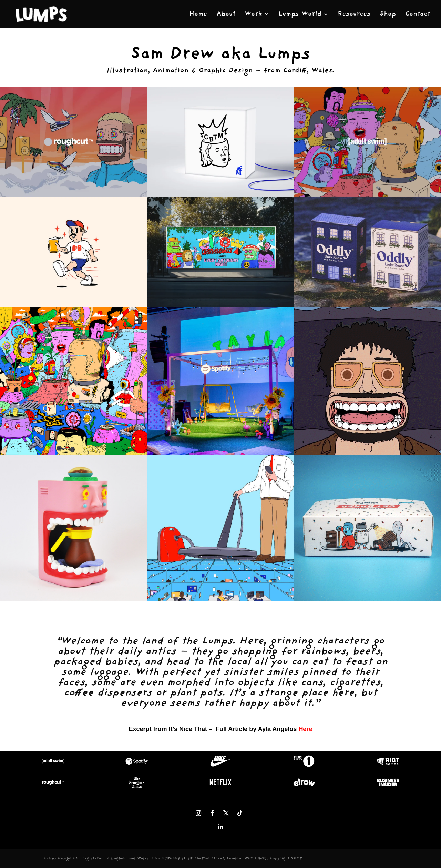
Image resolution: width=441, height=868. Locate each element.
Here (305, 729)
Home (198, 15)
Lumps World (300, 15)
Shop (388, 15)
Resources (354, 15)
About (226, 15)
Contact (418, 15)
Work (253, 15)
